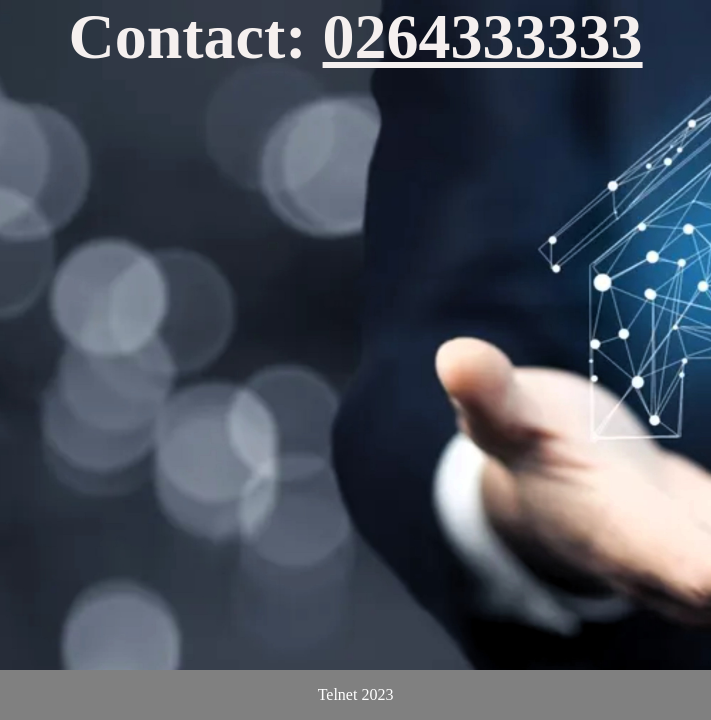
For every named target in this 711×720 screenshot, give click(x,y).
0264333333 (483, 36)
